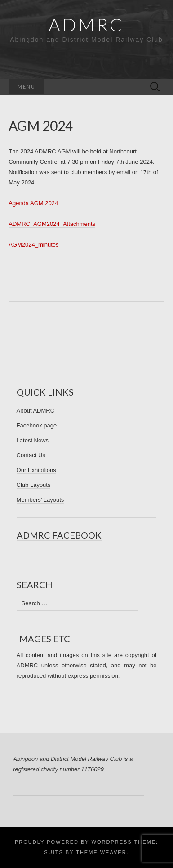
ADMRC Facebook (59, 535)
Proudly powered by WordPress (73, 842)
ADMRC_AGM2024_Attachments (52, 224)
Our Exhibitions (36, 470)
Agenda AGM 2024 (33, 203)
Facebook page (37, 425)
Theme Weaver (101, 852)
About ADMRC (36, 411)
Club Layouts (34, 485)
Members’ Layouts (40, 500)
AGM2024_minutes (33, 245)
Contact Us (31, 455)
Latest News (33, 440)
